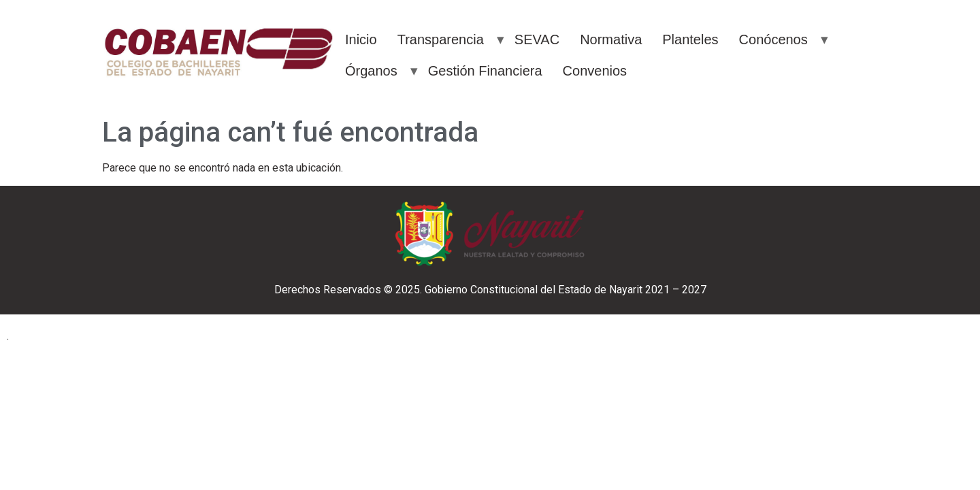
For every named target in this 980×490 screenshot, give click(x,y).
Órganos (371, 71)
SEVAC (537, 39)
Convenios (595, 71)
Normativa (611, 39)
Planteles (690, 39)
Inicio (361, 39)
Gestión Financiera (485, 71)
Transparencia (441, 39)
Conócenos (773, 39)
